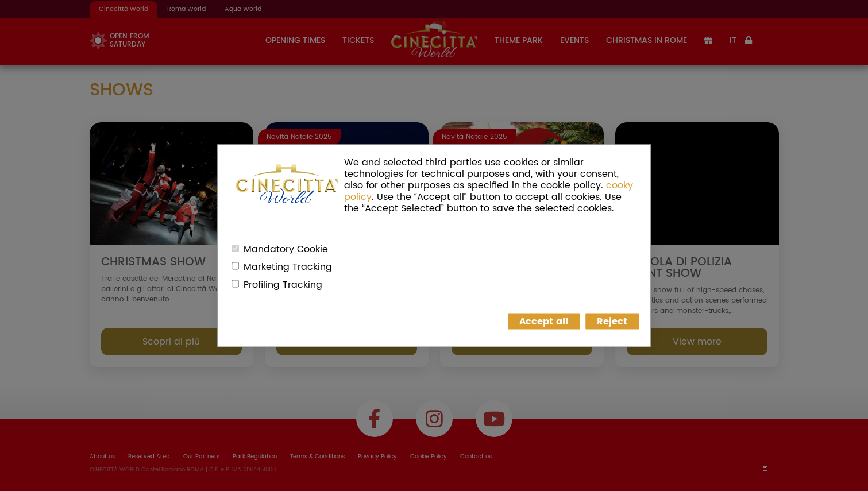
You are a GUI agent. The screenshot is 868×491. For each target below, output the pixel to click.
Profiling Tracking (283, 284)
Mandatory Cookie (286, 249)
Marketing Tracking (288, 266)
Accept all (544, 321)
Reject (612, 321)
